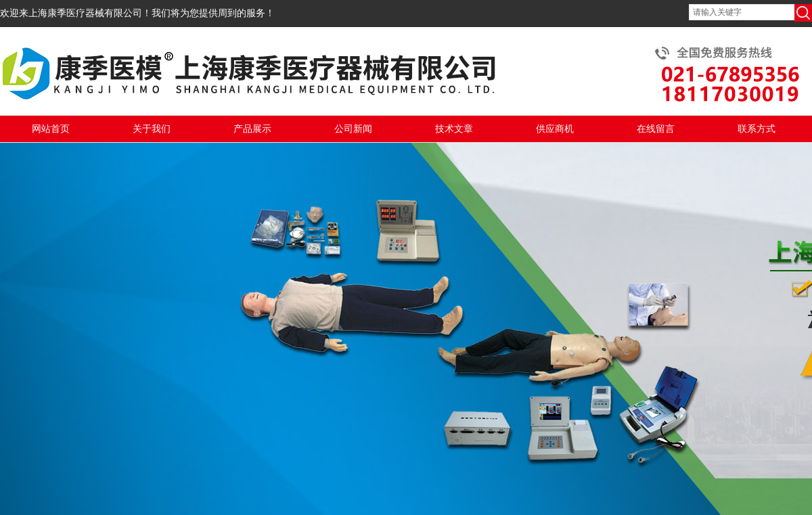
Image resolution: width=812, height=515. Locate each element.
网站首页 (51, 129)
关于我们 (152, 129)
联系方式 (757, 129)
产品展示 (252, 129)
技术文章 (454, 129)
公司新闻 (353, 129)
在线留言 (656, 129)
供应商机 (555, 129)
